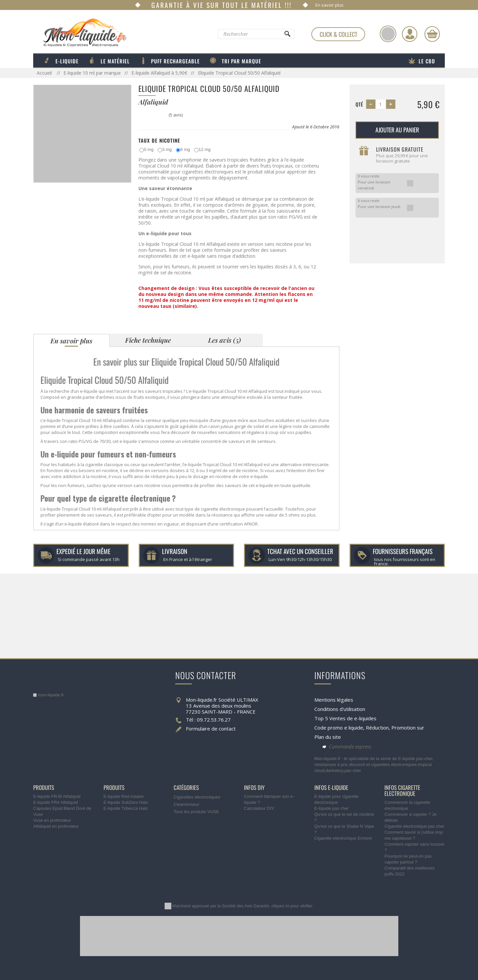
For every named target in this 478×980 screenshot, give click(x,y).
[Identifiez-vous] (410, 34)
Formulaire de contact (211, 729)
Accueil (45, 73)
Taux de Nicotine (159, 140)
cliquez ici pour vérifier (292, 906)
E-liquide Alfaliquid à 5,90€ (159, 73)
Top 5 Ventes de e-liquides (345, 718)
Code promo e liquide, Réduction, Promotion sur (369, 728)
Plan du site (328, 737)
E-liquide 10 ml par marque (92, 73)
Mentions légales (334, 700)
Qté (359, 104)
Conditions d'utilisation (340, 709)
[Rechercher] (287, 35)
